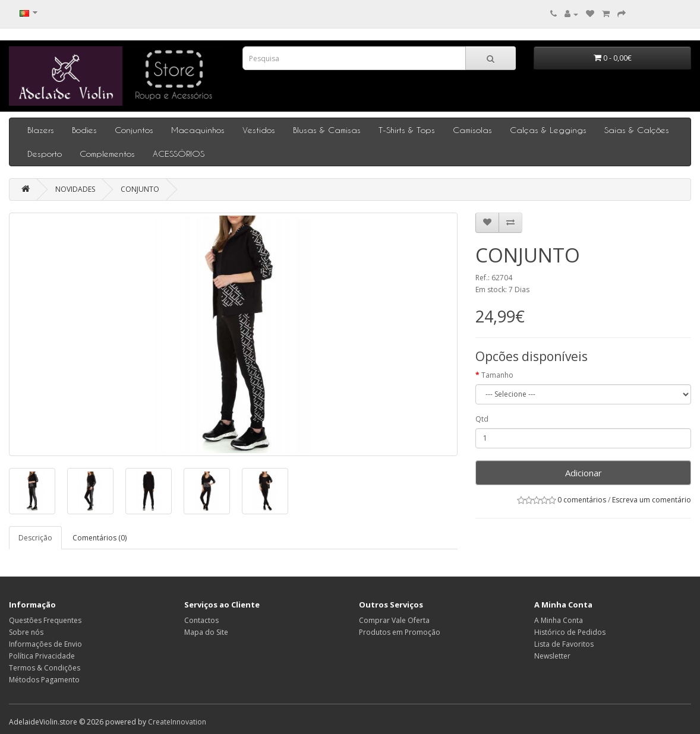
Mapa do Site (206, 632)
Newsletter (552, 656)
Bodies (84, 130)
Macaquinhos (198, 130)
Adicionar (584, 473)
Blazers (41, 130)
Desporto (45, 154)
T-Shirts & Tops (407, 130)
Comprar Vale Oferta (394, 620)
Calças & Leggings (548, 130)
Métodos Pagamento (44, 680)
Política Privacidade (42, 656)
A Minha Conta (559, 620)
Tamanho (497, 375)
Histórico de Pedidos (570, 632)
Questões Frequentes (45, 620)
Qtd (482, 419)
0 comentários (582, 500)
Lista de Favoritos (564, 644)
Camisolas (472, 130)
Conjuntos (134, 130)
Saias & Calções (637, 130)
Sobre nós (26, 632)
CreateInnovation (177, 722)
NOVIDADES (75, 189)
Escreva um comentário (652, 500)
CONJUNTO (140, 189)
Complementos (107, 154)
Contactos (201, 620)
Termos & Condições (45, 668)
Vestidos (259, 130)
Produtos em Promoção (400, 632)
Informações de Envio (45, 644)
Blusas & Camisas (327, 130)
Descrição (35, 538)
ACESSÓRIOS (179, 154)
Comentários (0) (100, 538)
